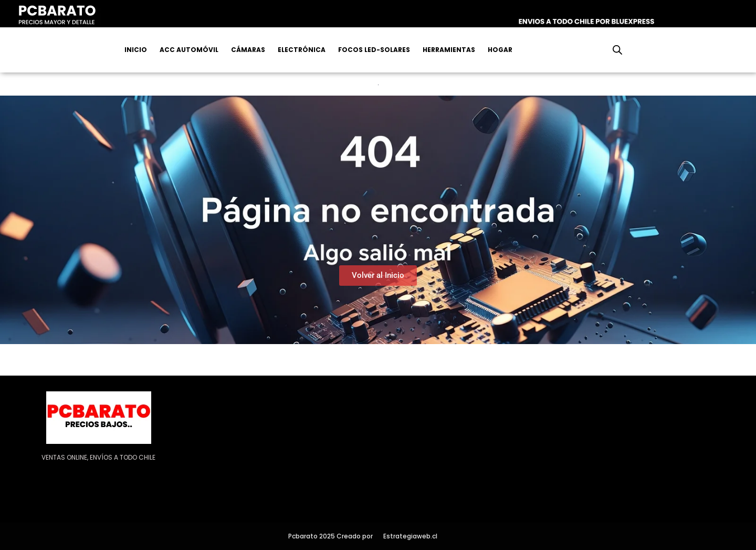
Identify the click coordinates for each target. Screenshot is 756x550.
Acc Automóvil (189, 50)
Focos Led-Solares (374, 50)
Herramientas (449, 50)
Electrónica (302, 50)
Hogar (500, 50)
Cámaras (248, 50)
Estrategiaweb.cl (410, 536)
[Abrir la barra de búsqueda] (617, 50)
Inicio (136, 50)
